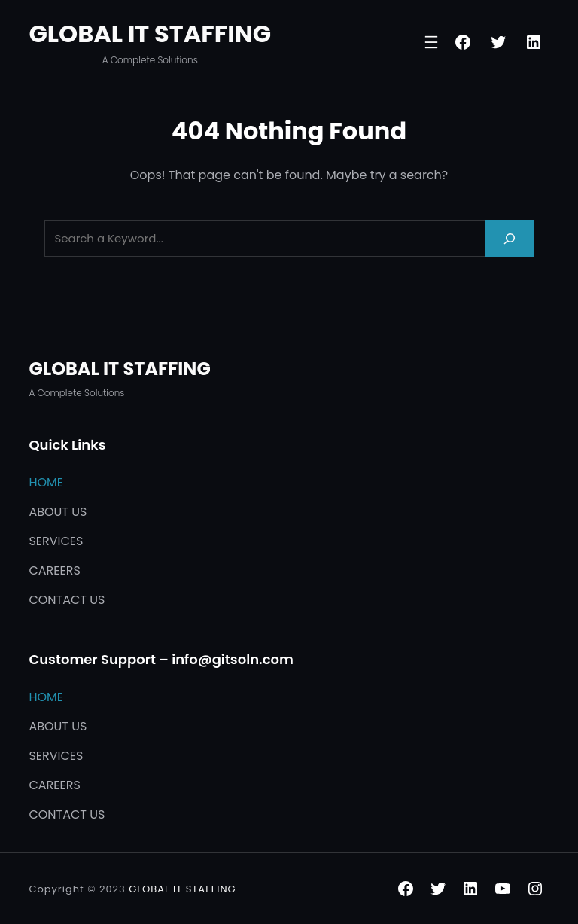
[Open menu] (431, 42)
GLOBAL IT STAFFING (150, 34)
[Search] (510, 238)
